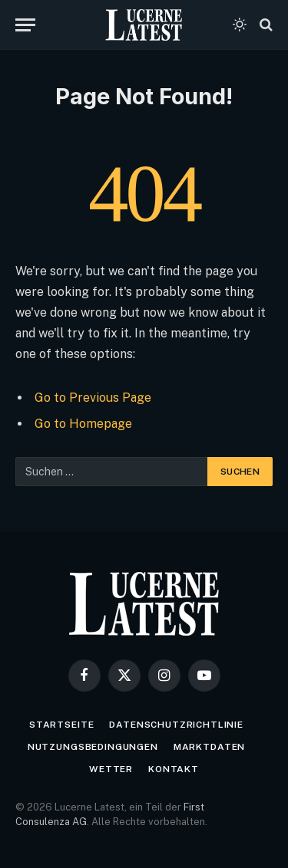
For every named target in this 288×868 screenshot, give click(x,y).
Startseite (61, 725)
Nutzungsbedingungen (93, 747)
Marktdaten (209, 747)
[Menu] (25, 25)
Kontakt (174, 769)
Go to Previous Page (93, 398)
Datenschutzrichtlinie (176, 725)
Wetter (111, 769)
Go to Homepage (83, 424)
